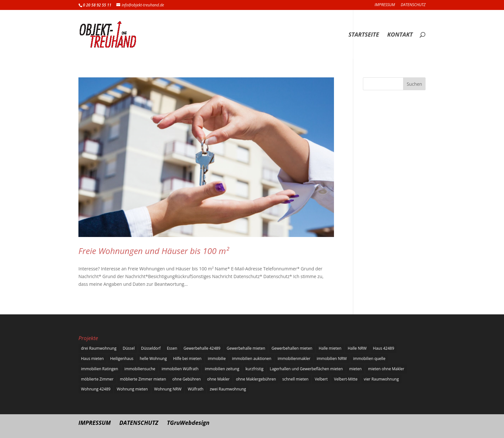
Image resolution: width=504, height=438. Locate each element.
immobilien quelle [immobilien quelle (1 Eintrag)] (369, 359)
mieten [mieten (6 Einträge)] (355, 369)
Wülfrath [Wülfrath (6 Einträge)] (196, 389)
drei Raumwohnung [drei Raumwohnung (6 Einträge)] (99, 348)
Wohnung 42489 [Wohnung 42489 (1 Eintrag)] (96, 389)
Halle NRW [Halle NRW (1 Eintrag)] (357, 348)
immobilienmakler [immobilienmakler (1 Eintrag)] (294, 359)
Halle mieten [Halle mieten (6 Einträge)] (330, 348)
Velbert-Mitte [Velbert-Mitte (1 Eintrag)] (346, 379)
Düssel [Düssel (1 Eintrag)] (129, 348)
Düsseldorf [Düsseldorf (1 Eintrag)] (151, 348)
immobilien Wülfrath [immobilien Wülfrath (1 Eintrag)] (180, 369)
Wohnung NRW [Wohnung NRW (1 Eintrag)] (168, 389)
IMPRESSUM (385, 5)
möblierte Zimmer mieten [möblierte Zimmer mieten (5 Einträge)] (143, 379)
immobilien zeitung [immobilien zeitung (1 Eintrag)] (222, 369)
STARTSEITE (364, 35)
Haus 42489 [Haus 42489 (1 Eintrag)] (383, 348)
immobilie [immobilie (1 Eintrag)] (217, 359)
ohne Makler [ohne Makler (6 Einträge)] (218, 379)
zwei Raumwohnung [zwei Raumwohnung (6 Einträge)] (228, 389)
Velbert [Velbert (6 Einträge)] (321, 379)
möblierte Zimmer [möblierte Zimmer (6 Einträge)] (97, 379)
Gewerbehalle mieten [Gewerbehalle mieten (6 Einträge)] (246, 348)
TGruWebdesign (188, 423)
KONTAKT (400, 35)
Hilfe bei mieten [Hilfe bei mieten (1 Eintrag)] (187, 359)
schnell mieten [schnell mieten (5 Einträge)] (295, 379)
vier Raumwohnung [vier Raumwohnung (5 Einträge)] (381, 379)
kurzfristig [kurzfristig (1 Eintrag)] (255, 369)
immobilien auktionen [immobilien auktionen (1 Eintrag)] (252, 359)
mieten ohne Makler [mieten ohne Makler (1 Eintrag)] (386, 369)
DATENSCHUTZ (413, 5)
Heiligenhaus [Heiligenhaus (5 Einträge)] (122, 359)
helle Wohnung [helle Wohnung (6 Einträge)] (153, 359)
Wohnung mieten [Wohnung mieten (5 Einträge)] (132, 389)
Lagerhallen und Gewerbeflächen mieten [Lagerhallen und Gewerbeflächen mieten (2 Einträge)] (306, 369)
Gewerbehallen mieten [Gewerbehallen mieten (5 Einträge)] (292, 348)
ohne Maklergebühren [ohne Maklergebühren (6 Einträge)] (256, 379)
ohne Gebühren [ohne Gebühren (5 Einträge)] (186, 379)
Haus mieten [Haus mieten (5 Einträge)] (92, 359)
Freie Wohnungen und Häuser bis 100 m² (154, 251)
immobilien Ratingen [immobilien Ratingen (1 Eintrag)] (99, 369)
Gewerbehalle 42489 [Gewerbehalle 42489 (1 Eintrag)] (202, 348)
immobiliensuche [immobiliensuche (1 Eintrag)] (140, 369)
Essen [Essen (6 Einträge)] (172, 348)
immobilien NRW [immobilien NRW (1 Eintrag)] (332, 359)
